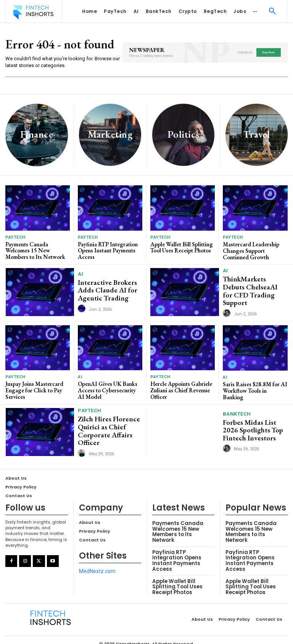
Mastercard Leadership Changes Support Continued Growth (250, 250)
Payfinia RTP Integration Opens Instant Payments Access (107, 250)
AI (80, 274)
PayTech (15, 237)
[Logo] (33, 12)
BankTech (237, 410)
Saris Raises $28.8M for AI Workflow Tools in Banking (254, 384)
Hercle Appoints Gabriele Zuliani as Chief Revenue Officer (180, 386)
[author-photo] (83, 306)
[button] (272, 11)
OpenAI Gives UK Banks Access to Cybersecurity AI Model (109, 386)
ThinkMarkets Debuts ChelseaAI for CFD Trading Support (253, 289)
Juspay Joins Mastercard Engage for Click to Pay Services (34, 386)
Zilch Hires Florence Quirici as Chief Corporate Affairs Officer (105, 425)
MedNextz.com (97, 565)
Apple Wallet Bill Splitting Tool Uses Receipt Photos (181, 247)
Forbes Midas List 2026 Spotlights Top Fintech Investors (255, 425)
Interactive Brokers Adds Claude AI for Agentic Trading (104, 289)
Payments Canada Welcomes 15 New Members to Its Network (37, 250)
